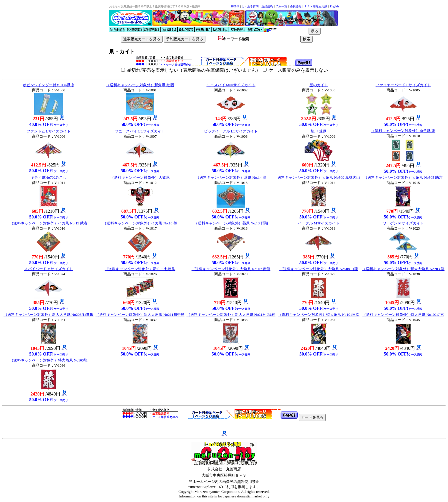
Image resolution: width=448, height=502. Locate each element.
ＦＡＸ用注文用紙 (316, 6)
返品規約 (267, 6)
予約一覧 (281, 6)
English (334, 6)
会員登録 (296, 6)
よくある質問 (250, 6)
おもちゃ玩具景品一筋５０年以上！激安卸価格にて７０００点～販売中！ (156, 6)
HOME (235, 6)
